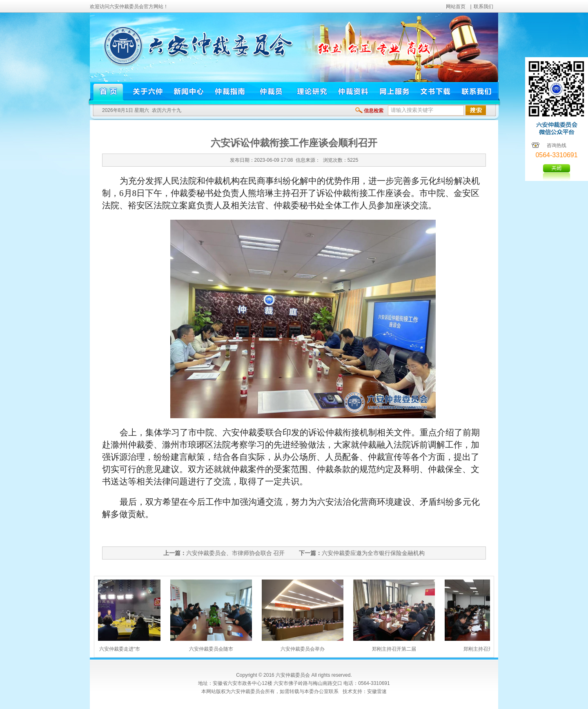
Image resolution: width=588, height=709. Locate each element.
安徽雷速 (377, 691)
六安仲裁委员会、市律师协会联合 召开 (236, 553)
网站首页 (456, 7)
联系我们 (483, 7)
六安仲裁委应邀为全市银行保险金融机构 (373, 553)
